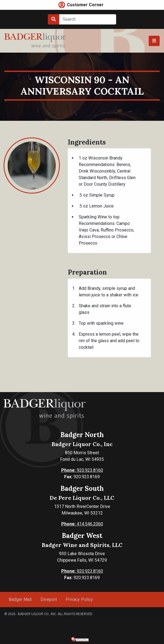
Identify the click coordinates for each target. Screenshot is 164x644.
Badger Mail (20, 599)
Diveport (49, 599)
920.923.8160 (82, 470)
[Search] (88, 19)
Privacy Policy (79, 599)
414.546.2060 (82, 524)
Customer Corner (85, 5)
